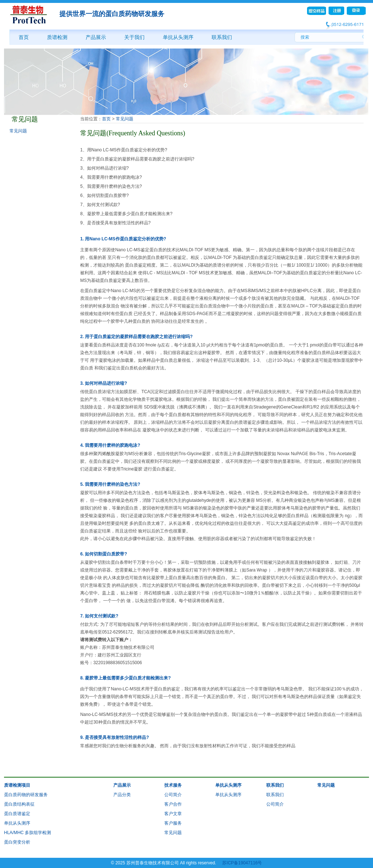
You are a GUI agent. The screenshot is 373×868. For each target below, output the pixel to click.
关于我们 (134, 37)
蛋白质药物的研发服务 (26, 795)
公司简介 (173, 795)
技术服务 (173, 785)
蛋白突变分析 (17, 842)
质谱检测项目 (17, 785)
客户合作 (173, 804)
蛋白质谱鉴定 (17, 814)
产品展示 (96, 37)
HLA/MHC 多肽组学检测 (28, 833)
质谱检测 (57, 37)
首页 (24, 37)
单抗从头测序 (178, 37)
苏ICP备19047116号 (242, 863)
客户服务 (173, 823)
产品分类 (122, 795)
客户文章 (173, 814)
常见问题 (18, 131)
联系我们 (222, 37)
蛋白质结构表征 (19, 804)
